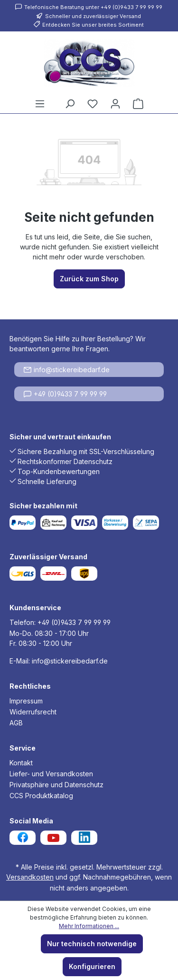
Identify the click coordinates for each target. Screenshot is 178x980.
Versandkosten (30, 877)
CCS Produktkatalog (41, 796)
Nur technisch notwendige (92, 944)
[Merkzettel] (93, 104)
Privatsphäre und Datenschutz (56, 785)
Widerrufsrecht (33, 712)
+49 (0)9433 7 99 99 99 (65, 394)
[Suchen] (70, 104)
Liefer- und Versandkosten (51, 774)
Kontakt (21, 763)
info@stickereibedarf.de (67, 370)
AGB (16, 723)
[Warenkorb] (138, 104)
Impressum (26, 701)
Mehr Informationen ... (89, 926)
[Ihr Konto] (115, 104)
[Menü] (40, 104)
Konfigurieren (92, 966)
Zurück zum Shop (89, 279)
